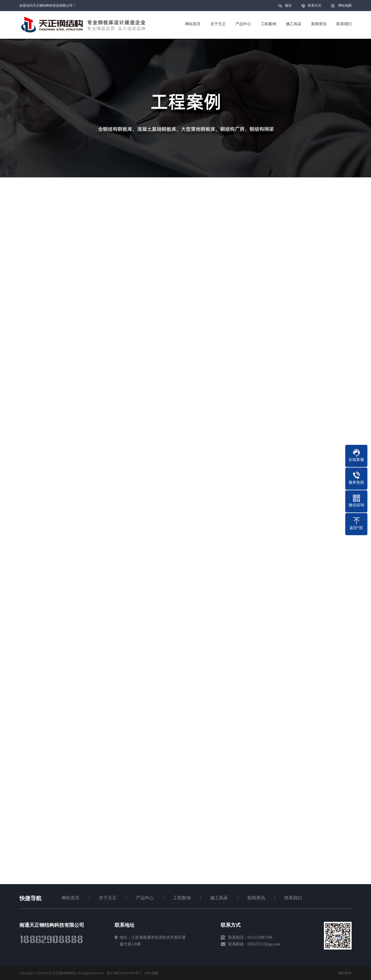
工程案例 (182, 898)
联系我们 (293, 898)
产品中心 (145, 898)
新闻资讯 (256, 898)
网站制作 (345, 973)
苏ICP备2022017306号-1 (124, 973)
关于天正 (108, 898)
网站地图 (345, 6)
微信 (288, 7)
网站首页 (71, 898)
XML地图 (152, 973)
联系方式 (315, 6)
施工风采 (219, 898)
